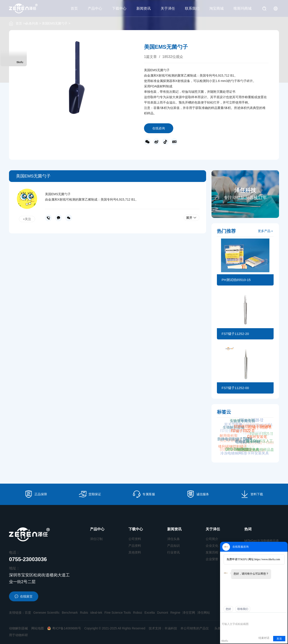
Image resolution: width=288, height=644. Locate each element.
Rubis (84, 613)
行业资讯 (173, 552)
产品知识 (173, 546)
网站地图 (38, 628)
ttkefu (20, 62)
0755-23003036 (48, 218)
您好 (228, 609)
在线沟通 (58, 218)
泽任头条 (173, 539)
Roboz (138, 613)
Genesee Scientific (46, 613)
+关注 (27, 219)
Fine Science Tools (118, 613)
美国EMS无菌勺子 (55, 23)
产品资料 (135, 546)
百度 (28, 613)
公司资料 (135, 539)
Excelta (150, 613)
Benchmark (70, 613)
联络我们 (243, 609)
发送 (279, 639)
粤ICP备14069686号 (64, 628)
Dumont (163, 613)
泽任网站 (204, 613)
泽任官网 (189, 613)
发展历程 (212, 552)
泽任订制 (96, 539)
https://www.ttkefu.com (267, 559)
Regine (175, 613)
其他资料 (135, 552)
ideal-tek (96, 613)
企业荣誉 (212, 559)
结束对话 (264, 638)
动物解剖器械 (18, 628)
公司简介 (212, 539)
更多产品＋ (266, 231)
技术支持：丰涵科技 (163, 628)
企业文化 (212, 546)
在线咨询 (159, 128)
